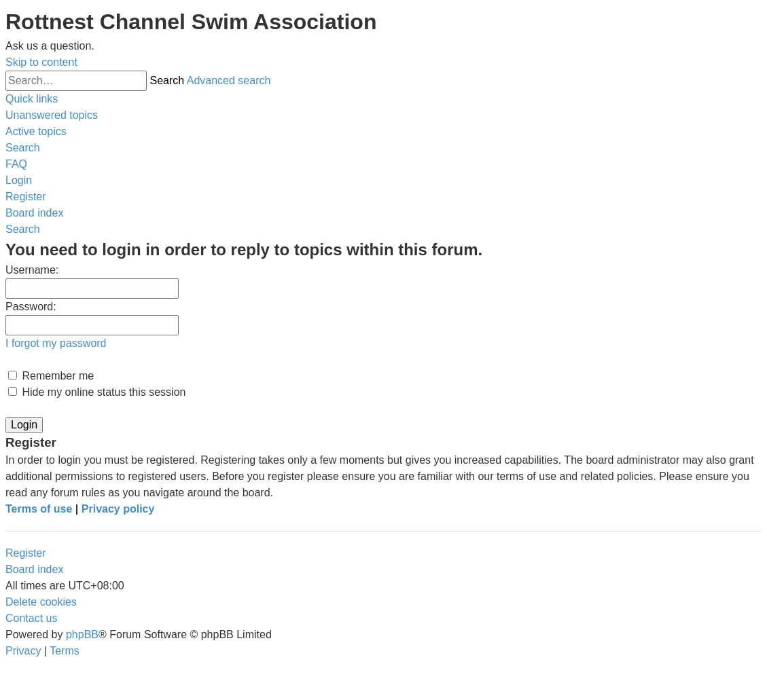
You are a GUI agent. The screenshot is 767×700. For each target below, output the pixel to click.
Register (26, 553)
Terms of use (39, 509)
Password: (31, 307)
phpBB (82, 634)
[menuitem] (52, 115)
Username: (32, 270)
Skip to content (41, 62)
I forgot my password (56, 343)
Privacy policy (118, 509)
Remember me (51, 376)
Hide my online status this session (97, 392)
